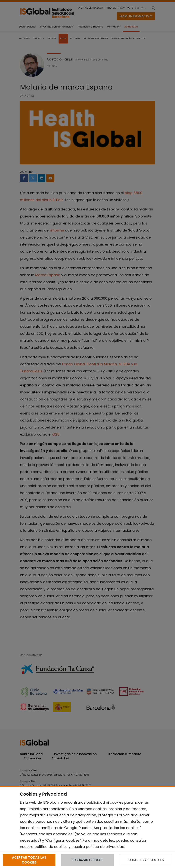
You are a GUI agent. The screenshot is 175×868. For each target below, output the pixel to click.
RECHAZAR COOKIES (87, 860)
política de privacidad (105, 847)
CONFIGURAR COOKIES (146, 860)
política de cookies (51, 847)
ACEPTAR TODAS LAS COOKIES (29, 860)
